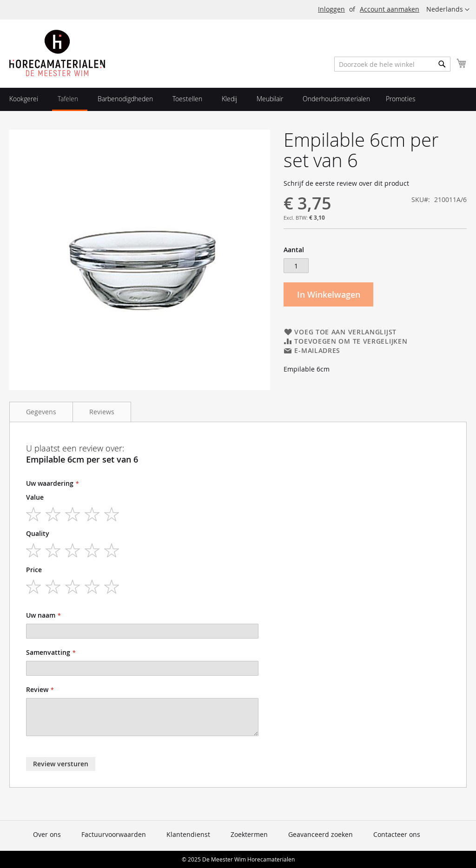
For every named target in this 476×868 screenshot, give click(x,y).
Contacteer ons (397, 834)
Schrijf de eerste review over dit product (346, 183)
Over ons (47, 834)
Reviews (102, 412)
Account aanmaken (390, 9)
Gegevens (41, 412)
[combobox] (392, 64)
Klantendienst (188, 834)
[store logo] (57, 53)
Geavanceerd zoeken (321, 834)
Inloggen (331, 9)
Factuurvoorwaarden (114, 834)
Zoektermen (249, 834)
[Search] (442, 64)
